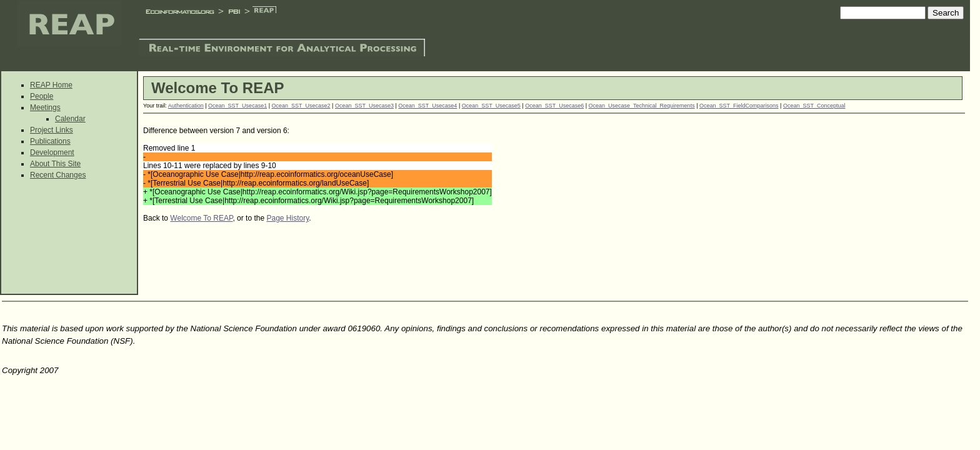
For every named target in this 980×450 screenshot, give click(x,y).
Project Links (52, 130)
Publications (50, 141)
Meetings (45, 107)
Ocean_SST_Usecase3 (364, 106)
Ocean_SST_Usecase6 (554, 106)
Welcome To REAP (201, 218)
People (42, 96)
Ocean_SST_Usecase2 (301, 106)
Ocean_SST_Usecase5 (491, 106)
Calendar (70, 119)
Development (52, 152)
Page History (287, 218)
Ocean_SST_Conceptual (814, 106)
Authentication (186, 106)
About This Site (55, 164)
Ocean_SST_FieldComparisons (739, 106)
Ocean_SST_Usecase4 (427, 106)
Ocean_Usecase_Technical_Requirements (642, 106)
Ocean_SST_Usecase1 (237, 106)
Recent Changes (58, 175)
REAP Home (51, 85)
